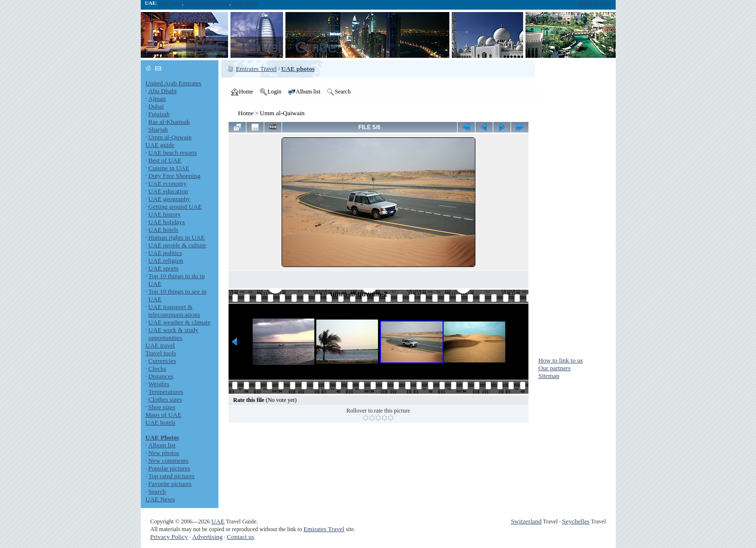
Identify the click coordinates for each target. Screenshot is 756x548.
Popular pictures (169, 468)
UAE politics (165, 253)
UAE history (165, 214)
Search (157, 491)
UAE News (160, 499)
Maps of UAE (164, 415)
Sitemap (549, 376)
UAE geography (169, 199)
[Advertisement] (577, 205)
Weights (159, 384)
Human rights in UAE (177, 237)
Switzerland (526, 521)
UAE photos (245, 3)
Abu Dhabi (163, 91)
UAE (218, 521)
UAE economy (168, 183)
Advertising (208, 537)
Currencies (162, 361)
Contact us (241, 537)
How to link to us (561, 360)
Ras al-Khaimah (169, 122)
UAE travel (170, 3)
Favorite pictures (170, 484)
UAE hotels (164, 230)
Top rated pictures (172, 476)
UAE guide (160, 145)
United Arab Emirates (207, 3)
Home (246, 113)
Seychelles (576, 521)
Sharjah (158, 129)
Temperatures (166, 392)
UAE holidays (167, 222)
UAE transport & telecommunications (174, 311)
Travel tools (161, 353)
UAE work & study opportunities (174, 334)
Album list (162, 445)
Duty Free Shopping (175, 176)
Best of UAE (165, 160)
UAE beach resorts (173, 153)
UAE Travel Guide (265, 47)
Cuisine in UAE (169, 168)
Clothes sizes (165, 399)
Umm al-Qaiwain (282, 113)
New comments (169, 461)
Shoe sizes (162, 407)
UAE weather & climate (180, 322)
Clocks (157, 368)
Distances (161, 376)
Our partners (555, 368)
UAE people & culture (177, 245)
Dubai (156, 106)
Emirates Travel (256, 69)
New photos (164, 453)
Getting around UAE (175, 207)
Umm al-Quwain (170, 137)
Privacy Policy (169, 537)
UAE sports (164, 268)
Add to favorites (594, 3)
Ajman (157, 99)
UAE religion (166, 261)
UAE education (169, 191)
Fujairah (159, 114)
